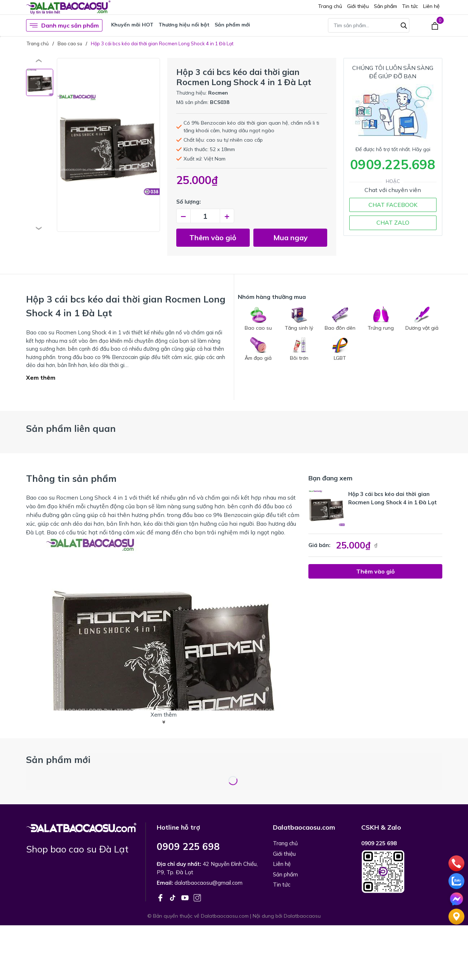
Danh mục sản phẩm (64, 25)
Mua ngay (290, 237)
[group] (108, 145)
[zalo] (456, 880)
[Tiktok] (173, 897)
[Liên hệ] (456, 916)
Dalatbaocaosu (302, 916)
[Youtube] (186, 897)
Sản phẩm (385, 6)
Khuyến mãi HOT (132, 25)
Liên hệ (431, 6)
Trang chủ (330, 6)
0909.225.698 (393, 164)
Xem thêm (41, 378)
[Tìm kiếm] (404, 25)
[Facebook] (161, 897)
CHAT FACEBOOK (393, 205)
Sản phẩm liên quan (71, 428)
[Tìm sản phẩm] (369, 25)
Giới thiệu (358, 6)
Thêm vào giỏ (213, 237)
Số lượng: (189, 202)
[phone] (456, 863)
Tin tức (410, 6)
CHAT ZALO (393, 222)
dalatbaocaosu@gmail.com (208, 883)
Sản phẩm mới (232, 25)
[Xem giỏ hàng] (435, 25)
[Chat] (456, 898)
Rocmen (218, 93)
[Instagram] (197, 897)
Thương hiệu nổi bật (184, 25)
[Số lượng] (205, 216)
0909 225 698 (188, 846)
